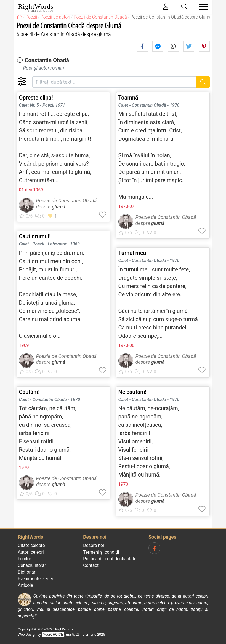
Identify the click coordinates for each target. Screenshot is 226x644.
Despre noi (94, 545)
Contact (91, 565)
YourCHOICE (53, 634)
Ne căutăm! (132, 392)
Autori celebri (31, 552)
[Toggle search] (184, 7)
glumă (59, 207)
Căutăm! (29, 392)
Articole (26, 585)
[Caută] (203, 82)
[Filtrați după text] (115, 82)
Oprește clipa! (36, 98)
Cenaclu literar (32, 565)
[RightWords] (19, 17)
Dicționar (27, 572)
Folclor (25, 559)
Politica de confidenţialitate (110, 559)
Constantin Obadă (47, 60)
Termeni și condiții (101, 552)
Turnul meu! (133, 253)
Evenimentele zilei (35, 579)
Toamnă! (129, 98)
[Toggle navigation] (202, 7)
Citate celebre (31, 545)
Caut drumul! (35, 236)
